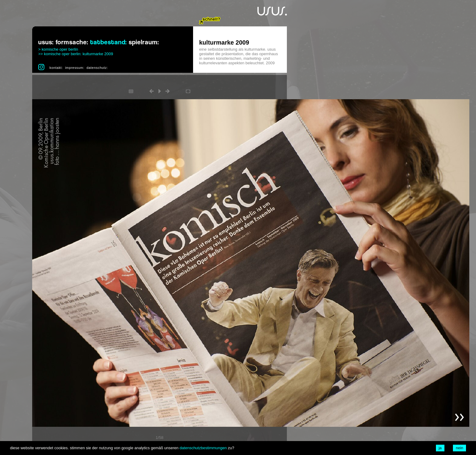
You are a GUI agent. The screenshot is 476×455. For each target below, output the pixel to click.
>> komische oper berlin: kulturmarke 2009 (76, 54)
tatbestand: (109, 42)
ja (440, 448)
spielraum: (144, 42)
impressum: (75, 68)
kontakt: (56, 68)
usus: (46, 42)
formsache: (72, 42)
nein (459, 448)
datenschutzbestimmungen (203, 448)
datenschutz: (97, 68)
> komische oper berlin (58, 49)
